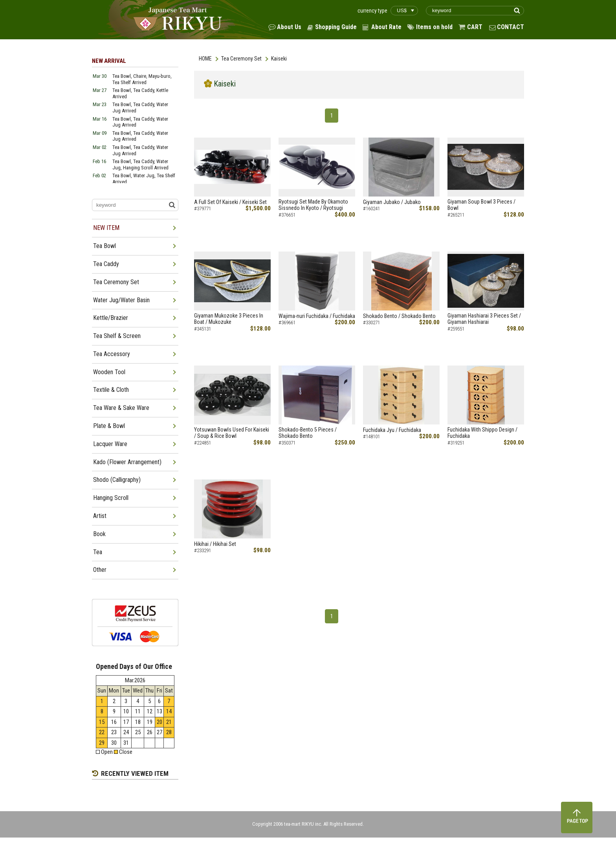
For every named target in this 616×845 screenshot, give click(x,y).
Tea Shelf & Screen (117, 336)
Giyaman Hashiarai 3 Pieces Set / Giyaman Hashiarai (484, 319)
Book (99, 534)
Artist (100, 516)
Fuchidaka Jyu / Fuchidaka (392, 430)
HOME (205, 59)
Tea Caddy (106, 264)
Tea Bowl (104, 246)
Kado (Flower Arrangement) (127, 462)
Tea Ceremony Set (241, 59)
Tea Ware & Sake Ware (121, 408)
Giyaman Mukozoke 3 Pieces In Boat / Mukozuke (229, 319)
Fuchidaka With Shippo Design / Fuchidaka (482, 433)
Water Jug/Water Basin (121, 300)
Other (100, 570)
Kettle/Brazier (111, 318)
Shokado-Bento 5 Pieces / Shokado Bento (308, 433)
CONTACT (511, 27)
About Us (289, 27)
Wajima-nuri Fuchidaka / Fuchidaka (317, 316)
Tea (98, 552)
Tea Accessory (112, 354)
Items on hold (434, 27)
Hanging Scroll (111, 498)
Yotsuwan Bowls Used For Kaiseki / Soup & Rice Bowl (232, 433)
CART (475, 27)
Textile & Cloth (111, 390)
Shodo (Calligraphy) (117, 480)
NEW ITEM (106, 228)
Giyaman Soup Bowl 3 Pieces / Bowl (481, 205)
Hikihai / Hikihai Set (215, 544)
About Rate (386, 27)
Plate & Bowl (109, 426)
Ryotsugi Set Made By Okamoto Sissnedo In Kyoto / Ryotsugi (313, 205)
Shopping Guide (336, 27)
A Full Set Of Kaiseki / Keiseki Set (230, 202)
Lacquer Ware (110, 444)
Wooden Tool (109, 372)
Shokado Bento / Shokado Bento (399, 316)
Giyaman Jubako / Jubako (392, 202)
